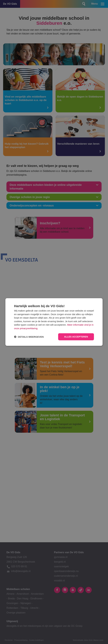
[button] (29, 337)
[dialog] (54, 322)
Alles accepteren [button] (76, 337)
